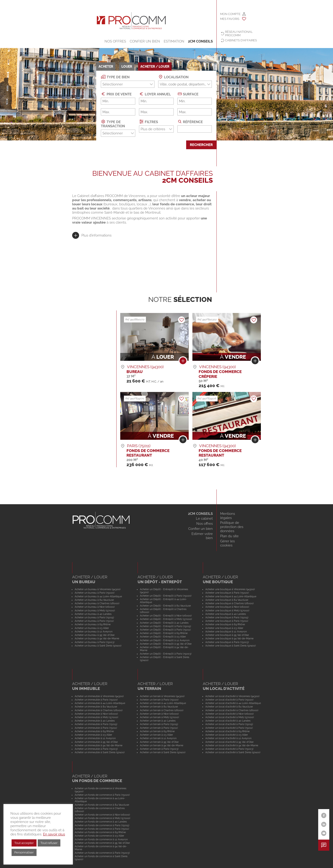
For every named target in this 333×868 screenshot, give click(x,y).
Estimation (174, 41)
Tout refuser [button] (49, 843)
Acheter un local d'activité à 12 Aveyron (228, 738)
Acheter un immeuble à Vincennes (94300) (99, 696)
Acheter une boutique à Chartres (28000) (230, 603)
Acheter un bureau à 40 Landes (93, 614)
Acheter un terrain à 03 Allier (156, 735)
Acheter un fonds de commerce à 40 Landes (101, 822)
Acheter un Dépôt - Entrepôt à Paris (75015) (165, 626)
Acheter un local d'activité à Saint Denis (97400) (233, 752)
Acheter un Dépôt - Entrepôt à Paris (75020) (166, 596)
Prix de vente (116, 94)
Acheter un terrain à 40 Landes (158, 721)
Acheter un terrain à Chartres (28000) (162, 710)
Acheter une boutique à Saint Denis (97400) (231, 646)
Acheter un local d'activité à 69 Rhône (227, 731)
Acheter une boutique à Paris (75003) (227, 642)
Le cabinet (204, 519)
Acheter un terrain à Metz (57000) (159, 717)
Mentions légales (228, 516)
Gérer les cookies (227, 543)
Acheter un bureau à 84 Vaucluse (94, 600)
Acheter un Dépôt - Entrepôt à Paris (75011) (165, 630)
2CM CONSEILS (200, 41)
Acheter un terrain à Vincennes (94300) (162, 696)
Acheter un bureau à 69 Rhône (93, 624)
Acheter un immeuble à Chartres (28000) (99, 710)
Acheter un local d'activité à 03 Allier (227, 735)
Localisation (173, 77)
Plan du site (229, 536)
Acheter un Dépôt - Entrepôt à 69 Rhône (164, 633)
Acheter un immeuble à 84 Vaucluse (96, 707)
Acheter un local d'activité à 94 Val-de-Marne (232, 745)
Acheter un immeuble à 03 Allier (93, 735)
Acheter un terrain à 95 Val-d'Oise (159, 742)
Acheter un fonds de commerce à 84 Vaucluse (102, 805)
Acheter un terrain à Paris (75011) (159, 728)
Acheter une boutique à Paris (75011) (227, 621)
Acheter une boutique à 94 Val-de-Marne (229, 638)
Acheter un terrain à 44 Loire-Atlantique (163, 703)
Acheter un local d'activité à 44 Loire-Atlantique (233, 703)
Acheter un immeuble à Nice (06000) (96, 714)
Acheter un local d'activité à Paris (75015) (229, 724)
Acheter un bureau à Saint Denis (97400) (98, 646)
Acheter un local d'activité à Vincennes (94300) (232, 696)
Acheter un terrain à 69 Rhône (157, 731)
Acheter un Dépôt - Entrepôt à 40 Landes (164, 623)
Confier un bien (145, 41)
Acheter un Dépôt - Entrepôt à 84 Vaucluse (165, 606)
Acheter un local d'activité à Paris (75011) (229, 728)
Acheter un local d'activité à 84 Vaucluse (229, 707)
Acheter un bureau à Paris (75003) (95, 642)
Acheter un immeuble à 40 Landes (95, 721)
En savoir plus (54, 834)
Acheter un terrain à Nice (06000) (159, 714)
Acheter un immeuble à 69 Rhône (94, 731)
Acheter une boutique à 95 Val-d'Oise (227, 635)
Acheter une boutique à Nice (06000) (227, 607)
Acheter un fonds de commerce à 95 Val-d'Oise (102, 843)
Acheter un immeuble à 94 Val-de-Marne (99, 745)
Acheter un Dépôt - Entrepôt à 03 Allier (163, 637)
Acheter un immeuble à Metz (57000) (96, 717)
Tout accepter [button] (24, 843)
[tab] (92, 235)
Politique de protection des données (232, 527)
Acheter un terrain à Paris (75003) (159, 749)
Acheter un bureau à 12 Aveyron (94, 631)
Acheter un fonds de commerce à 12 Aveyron (101, 839)
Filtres (148, 122)
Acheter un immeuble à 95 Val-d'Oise (96, 742)
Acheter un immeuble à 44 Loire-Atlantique (100, 703)
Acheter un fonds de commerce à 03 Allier (99, 836)
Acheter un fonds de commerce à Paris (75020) (102, 795)
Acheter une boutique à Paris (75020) (227, 593)
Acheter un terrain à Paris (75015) (159, 724)
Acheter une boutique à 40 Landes (226, 614)
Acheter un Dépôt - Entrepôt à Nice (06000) (166, 616)
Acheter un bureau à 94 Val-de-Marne (97, 638)
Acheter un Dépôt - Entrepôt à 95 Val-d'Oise (166, 644)
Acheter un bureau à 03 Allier (92, 628)
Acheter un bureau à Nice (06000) (95, 607)
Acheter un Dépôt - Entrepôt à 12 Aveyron (165, 640)
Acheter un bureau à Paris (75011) (94, 621)
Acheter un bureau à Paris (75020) (95, 593)
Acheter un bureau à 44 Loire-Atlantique (98, 596)
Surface (188, 94)
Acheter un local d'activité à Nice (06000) (230, 714)
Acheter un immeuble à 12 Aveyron (95, 738)
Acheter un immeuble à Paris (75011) (96, 728)
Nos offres (115, 41)
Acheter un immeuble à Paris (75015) (96, 724)
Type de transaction (113, 124)
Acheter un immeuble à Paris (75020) (96, 700)
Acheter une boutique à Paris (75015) (227, 617)
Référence (190, 122)
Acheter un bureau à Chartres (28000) (97, 603)
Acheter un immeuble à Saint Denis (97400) (100, 752)
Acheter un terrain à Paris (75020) (159, 700)
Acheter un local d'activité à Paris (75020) (229, 700)
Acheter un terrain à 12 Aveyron (158, 738)
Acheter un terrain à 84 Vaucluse (159, 707)
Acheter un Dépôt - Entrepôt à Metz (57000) (166, 619)
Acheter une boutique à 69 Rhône (225, 624)
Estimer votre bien (202, 536)
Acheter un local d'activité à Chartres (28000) (232, 710)
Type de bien (115, 77)
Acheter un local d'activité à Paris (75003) (229, 749)
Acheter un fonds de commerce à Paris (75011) (102, 829)
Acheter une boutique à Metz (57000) (227, 610)
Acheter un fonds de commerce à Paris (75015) (102, 825)
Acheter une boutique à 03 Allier (224, 628)
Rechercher (201, 145)
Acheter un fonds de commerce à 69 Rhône (100, 832)
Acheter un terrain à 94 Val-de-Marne (162, 745)
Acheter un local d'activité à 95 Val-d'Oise (229, 742)
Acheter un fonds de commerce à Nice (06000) (102, 815)
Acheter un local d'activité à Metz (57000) (230, 717)
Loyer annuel (155, 94)
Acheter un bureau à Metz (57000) (95, 610)
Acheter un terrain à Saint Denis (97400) (163, 752)
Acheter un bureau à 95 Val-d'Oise (95, 635)
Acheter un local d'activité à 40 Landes (228, 721)
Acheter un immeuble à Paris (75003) (96, 749)
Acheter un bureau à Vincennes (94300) (98, 589)
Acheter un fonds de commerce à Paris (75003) (102, 853)
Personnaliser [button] (24, 852)
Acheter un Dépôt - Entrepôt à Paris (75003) (166, 654)
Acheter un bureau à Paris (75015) (94, 617)
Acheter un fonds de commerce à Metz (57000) (102, 818)
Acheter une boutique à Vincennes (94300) (230, 589)
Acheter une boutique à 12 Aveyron (226, 631)
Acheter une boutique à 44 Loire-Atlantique (231, 596)
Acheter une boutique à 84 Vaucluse (227, 600)
